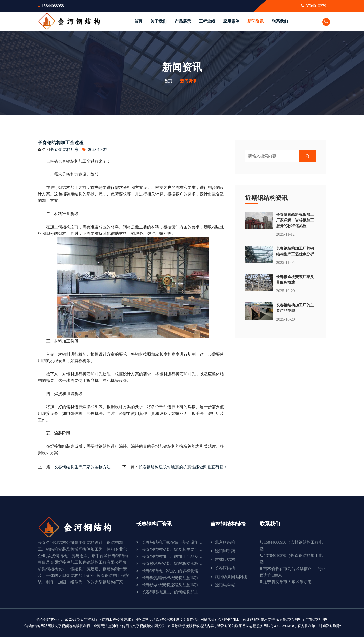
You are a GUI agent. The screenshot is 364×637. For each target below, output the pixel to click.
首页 (138, 21)
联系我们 (280, 21)
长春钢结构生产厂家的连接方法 (82, 467)
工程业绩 (207, 21)
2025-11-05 (285, 263)
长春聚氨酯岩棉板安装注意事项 (170, 578)
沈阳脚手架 (225, 551)
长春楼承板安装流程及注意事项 (170, 585)
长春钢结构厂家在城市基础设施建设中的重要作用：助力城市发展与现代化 (172, 542)
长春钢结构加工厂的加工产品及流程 (172, 556)
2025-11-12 (285, 234)
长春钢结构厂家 (64, 150)
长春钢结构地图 (288, 619)
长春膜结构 (225, 568)
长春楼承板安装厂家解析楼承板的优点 (172, 564)
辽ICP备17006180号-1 (169, 619)
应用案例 (231, 21)
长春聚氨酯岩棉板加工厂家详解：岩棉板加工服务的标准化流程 (295, 220)
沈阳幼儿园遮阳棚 (231, 577)
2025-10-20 (286, 319)
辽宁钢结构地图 (315, 619)
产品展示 (183, 21)
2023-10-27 (95, 150)
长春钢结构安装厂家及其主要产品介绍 (172, 549)
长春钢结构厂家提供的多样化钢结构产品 (172, 571)
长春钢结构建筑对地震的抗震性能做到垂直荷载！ (183, 467)
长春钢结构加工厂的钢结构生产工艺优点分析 (295, 251)
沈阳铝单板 (225, 585)
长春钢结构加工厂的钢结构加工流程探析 (172, 592)
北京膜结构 (225, 542)
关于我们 (158, 21)
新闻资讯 (256, 21)
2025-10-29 (286, 291)
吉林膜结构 (225, 560)
